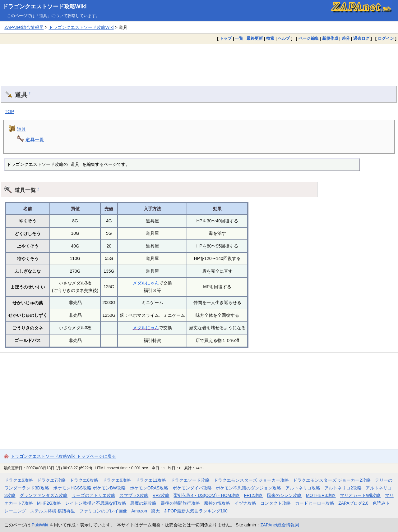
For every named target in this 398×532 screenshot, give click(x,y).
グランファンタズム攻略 (44, 495)
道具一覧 (35, 140)
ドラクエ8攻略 (84, 480)
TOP (9, 111)
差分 (346, 38)
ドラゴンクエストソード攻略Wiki (45, 7)
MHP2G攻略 (49, 503)
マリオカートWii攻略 (360, 495)
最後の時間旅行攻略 (180, 503)
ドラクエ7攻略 (51, 480)
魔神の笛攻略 (217, 503)
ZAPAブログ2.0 (353, 503)
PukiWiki (40, 525)
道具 (21, 129)
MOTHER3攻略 (321, 495)
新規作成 (330, 38)
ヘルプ (284, 38)
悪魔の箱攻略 (143, 503)
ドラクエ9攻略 (117, 480)
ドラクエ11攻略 (151, 480)
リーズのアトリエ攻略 (94, 495)
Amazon (139, 511)
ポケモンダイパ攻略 (192, 488)
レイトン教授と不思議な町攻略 (96, 503)
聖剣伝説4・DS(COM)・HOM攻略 (207, 495)
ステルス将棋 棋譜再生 (53, 511)
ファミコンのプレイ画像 (103, 511)
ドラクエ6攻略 (19, 480)
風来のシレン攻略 (284, 495)
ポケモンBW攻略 (109, 488)
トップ (226, 38)
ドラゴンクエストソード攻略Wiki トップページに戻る (63, 456)
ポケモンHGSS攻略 (72, 488)
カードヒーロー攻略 (315, 503)
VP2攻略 (161, 495)
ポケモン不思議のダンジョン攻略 (248, 488)
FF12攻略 (253, 495)
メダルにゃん (146, 283)
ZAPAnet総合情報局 (24, 27)
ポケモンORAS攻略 (149, 488)
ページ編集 (309, 38)
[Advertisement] (199, 60)
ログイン (386, 38)
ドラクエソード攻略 (190, 480)
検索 (270, 38)
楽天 (155, 511)
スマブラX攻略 (134, 495)
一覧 (239, 38)
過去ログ (361, 38)
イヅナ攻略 (245, 503)
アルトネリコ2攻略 (343, 488)
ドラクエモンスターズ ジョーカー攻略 (251, 480)
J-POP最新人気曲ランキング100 (196, 511)
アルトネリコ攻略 (303, 488)
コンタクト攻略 (275, 503)
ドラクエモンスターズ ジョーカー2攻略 (332, 480)
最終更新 (255, 38)
